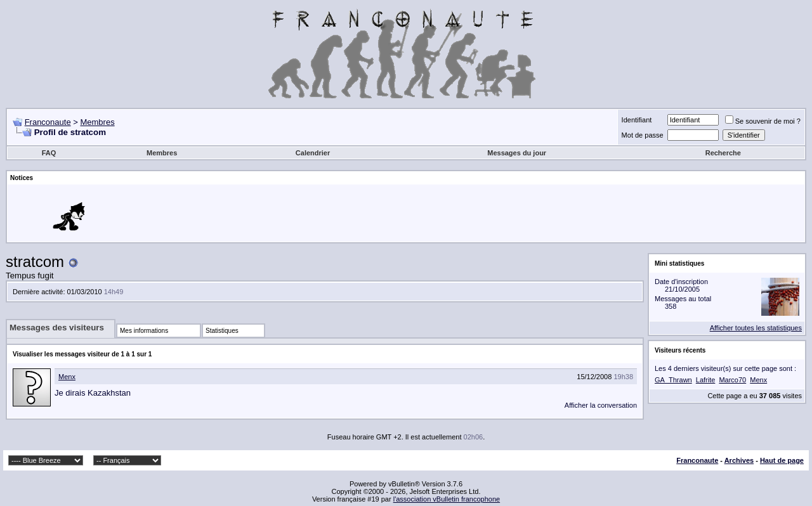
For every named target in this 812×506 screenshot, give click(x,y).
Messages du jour (517, 153)
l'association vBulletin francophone (447, 499)
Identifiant (637, 120)
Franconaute (48, 122)
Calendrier (313, 153)
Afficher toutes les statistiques (756, 328)
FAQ (49, 153)
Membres (97, 122)
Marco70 (732, 380)
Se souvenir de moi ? (763, 121)
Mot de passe (643, 135)
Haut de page (782, 460)
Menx (67, 377)
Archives (739, 460)
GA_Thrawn (673, 380)
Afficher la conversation (601, 405)
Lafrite (706, 380)
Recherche (723, 153)
